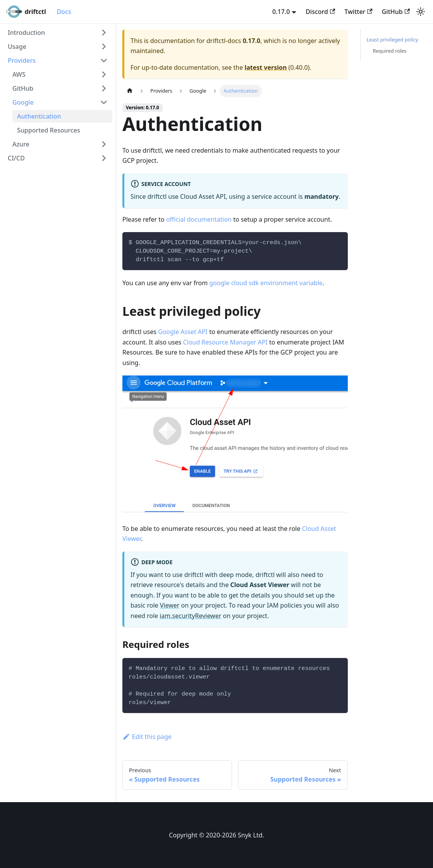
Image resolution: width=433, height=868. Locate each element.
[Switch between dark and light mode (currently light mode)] (421, 12)
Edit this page (147, 737)
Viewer (170, 605)
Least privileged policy (393, 40)
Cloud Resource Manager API (225, 342)
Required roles (390, 51)
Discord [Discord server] (320, 12)
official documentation (199, 219)
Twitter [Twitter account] (358, 12)
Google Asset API (183, 332)
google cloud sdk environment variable (266, 283)
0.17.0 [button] (281, 12)
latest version (265, 67)
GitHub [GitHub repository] (396, 12)
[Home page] (130, 91)
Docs (64, 12)
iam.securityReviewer (190, 616)
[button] (58, 33)
